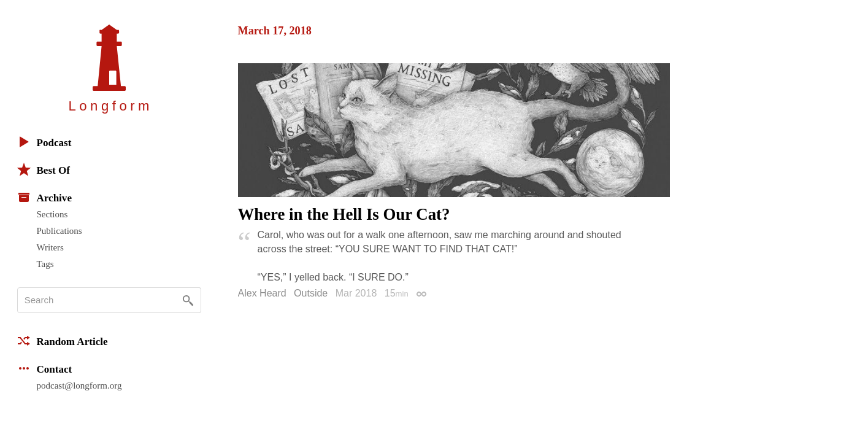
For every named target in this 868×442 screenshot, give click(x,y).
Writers (50, 247)
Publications (60, 231)
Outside (311, 293)
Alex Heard (262, 293)
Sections (52, 214)
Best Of (44, 169)
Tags (45, 264)
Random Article (63, 341)
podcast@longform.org (79, 386)
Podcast (44, 142)
